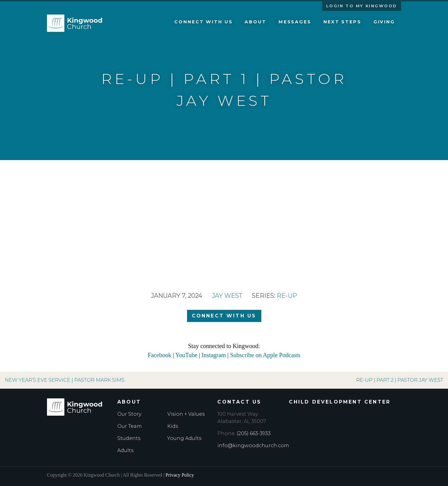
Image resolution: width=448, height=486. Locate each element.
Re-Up (287, 296)
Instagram (214, 355)
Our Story (129, 414)
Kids (173, 426)
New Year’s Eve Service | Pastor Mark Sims (65, 380)
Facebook (159, 355)
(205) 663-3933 (254, 433)
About (255, 22)
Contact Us (239, 402)
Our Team (130, 426)
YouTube (186, 355)
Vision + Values (186, 414)
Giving (384, 22)
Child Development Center (340, 402)
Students (129, 438)
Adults (125, 450)
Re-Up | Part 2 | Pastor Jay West (400, 380)
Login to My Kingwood (362, 6)
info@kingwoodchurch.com (253, 446)
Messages (295, 22)
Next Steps (342, 22)
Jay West (227, 296)
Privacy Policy (180, 475)
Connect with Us (203, 22)
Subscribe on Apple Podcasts (265, 355)
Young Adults (184, 438)
